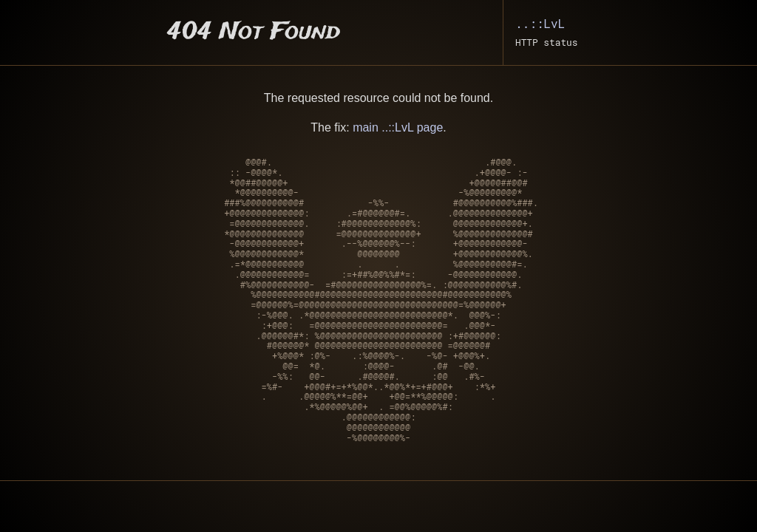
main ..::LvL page (398, 127)
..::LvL (540, 23)
